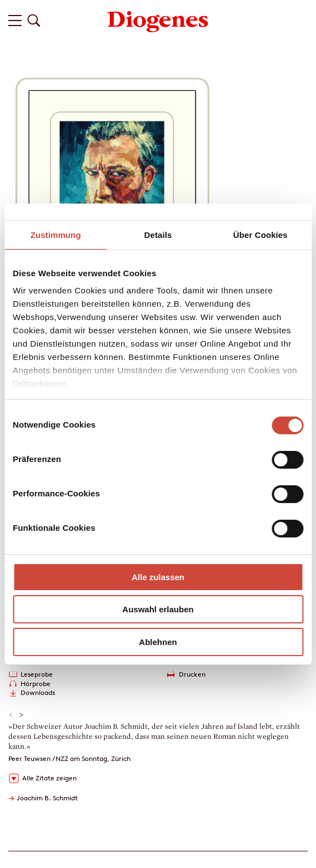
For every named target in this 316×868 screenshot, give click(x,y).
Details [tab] (158, 235)
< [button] (11, 715)
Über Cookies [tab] (260, 235)
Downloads (38, 692)
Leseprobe (37, 674)
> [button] (21, 715)
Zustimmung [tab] (56, 235)
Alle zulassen (158, 577)
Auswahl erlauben (158, 609)
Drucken (192, 674)
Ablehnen (158, 642)
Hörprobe (36, 684)
